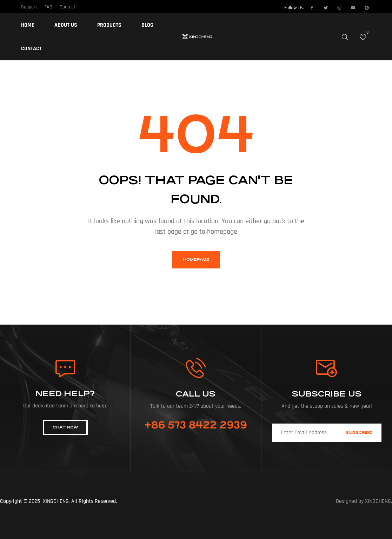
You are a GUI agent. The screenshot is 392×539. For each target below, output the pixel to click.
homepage (196, 259)
